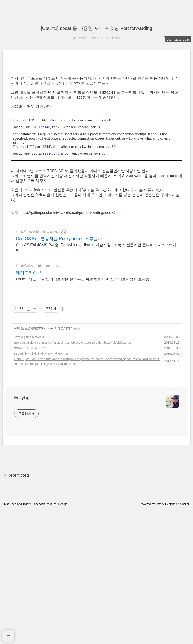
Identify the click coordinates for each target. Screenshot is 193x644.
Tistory (160, 638)
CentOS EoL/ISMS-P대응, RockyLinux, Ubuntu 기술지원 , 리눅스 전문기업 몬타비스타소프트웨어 (96, 381)
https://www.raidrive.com (34, 399)
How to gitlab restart (27, 470)
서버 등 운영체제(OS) (28, 462)
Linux (50, 462)
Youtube (51, 638)
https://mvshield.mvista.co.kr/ (37, 365)
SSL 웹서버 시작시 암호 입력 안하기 (38, 487)
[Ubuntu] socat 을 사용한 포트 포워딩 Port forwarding (96, 28)
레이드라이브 (29, 406)
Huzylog (22, 531)
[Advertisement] (96, 104)
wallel (185, 638)
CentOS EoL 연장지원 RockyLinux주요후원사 (59, 372)
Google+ (64, 638)
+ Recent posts (17, 609)
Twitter (27, 638)
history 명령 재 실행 (27, 481)
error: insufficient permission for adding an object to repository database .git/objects (70, 476)
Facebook (39, 638)
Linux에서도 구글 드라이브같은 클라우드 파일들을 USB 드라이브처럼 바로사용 (83, 413)
